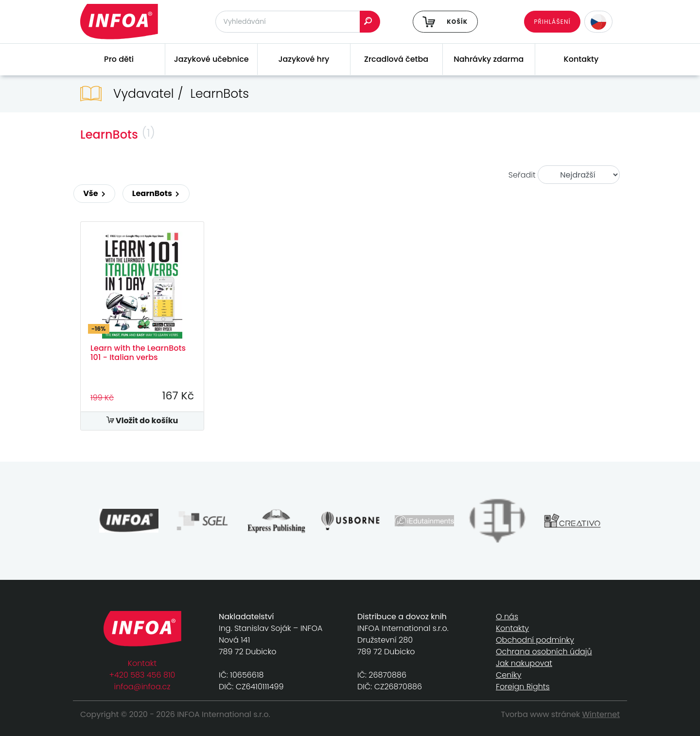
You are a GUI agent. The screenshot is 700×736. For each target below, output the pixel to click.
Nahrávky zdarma (489, 59)
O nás (507, 617)
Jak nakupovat (524, 663)
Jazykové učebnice (211, 59)
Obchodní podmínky (535, 640)
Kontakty (581, 59)
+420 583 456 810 (142, 675)
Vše (94, 193)
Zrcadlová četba (396, 59)
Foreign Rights (523, 687)
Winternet (601, 714)
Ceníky (508, 675)
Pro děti (119, 59)
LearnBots (156, 193)
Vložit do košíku (142, 421)
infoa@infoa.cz (142, 687)
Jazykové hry (304, 59)
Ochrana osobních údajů (544, 652)
